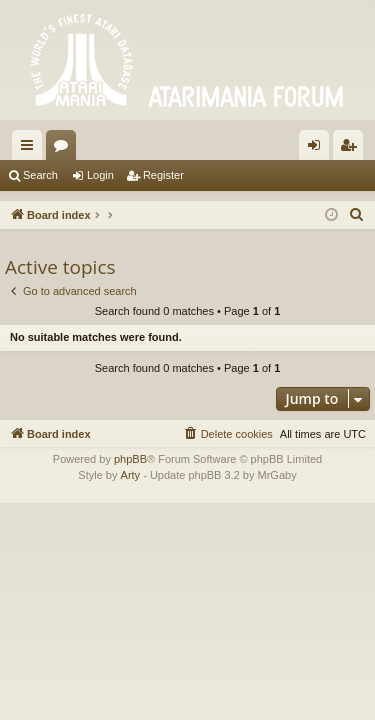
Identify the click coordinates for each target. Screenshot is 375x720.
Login (100, 175)
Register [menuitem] (352, 149)
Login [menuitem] (318, 149)
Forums (65, 149)
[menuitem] (357, 215)
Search (40, 175)
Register (163, 175)
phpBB (130, 459)
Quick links (31, 149)
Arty (131, 475)
